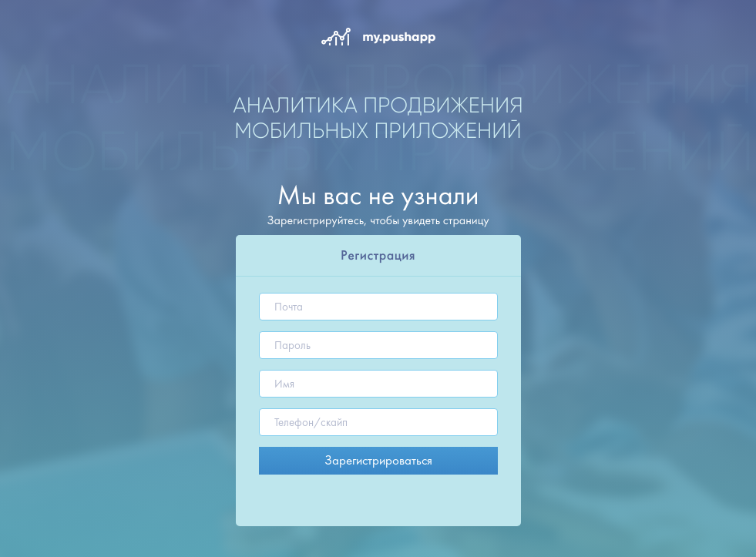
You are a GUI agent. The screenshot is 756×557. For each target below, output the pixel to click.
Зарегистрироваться (378, 460)
